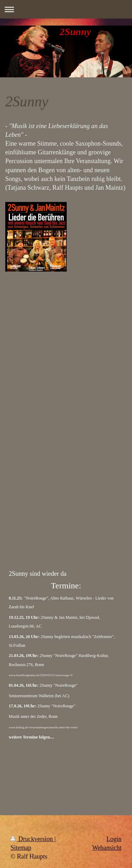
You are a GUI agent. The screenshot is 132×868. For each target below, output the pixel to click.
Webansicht (107, 848)
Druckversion (32, 839)
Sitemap (21, 848)
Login (114, 839)
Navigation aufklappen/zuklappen (66, 9)
